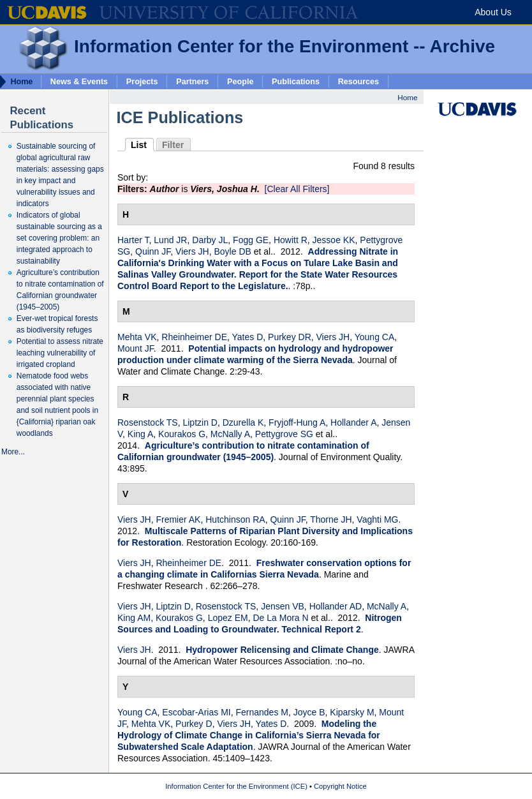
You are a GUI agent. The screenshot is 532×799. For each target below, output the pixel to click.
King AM (134, 618)
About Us (493, 12)
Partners (192, 81)
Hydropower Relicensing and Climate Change (282, 650)
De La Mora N (280, 618)
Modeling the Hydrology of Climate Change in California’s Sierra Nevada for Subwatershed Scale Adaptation (249, 735)
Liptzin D (200, 422)
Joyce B (309, 712)
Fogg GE (251, 240)
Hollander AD (336, 606)
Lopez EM (228, 618)
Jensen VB (283, 606)
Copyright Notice (340, 786)
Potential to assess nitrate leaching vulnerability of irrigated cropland (60, 353)
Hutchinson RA (235, 519)
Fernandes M (262, 712)
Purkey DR (290, 337)
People (240, 81)
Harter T (133, 240)
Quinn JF (153, 251)
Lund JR (170, 240)
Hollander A (353, 422)
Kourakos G (182, 434)
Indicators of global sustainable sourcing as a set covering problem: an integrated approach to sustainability (59, 238)
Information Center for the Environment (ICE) (236, 786)
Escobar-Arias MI (196, 712)
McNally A (230, 434)
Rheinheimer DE (194, 337)
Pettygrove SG (284, 434)
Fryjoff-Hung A (297, 422)
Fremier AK (178, 519)
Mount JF (136, 348)
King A (140, 434)
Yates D (248, 337)
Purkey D (194, 724)
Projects (142, 81)
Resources (358, 81)
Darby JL (210, 240)
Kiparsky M (352, 712)
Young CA (375, 337)
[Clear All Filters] (297, 189)
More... (13, 452)
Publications (296, 81)
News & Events (79, 81)
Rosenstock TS (148, 422)
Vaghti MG (377, 519)
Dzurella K (243, 422)
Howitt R (291, 240)
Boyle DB (232, 251)
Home (407, 97)
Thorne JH (331, 519)
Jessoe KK (334, 240)
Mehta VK (137, 337)
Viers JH (192, 251)
